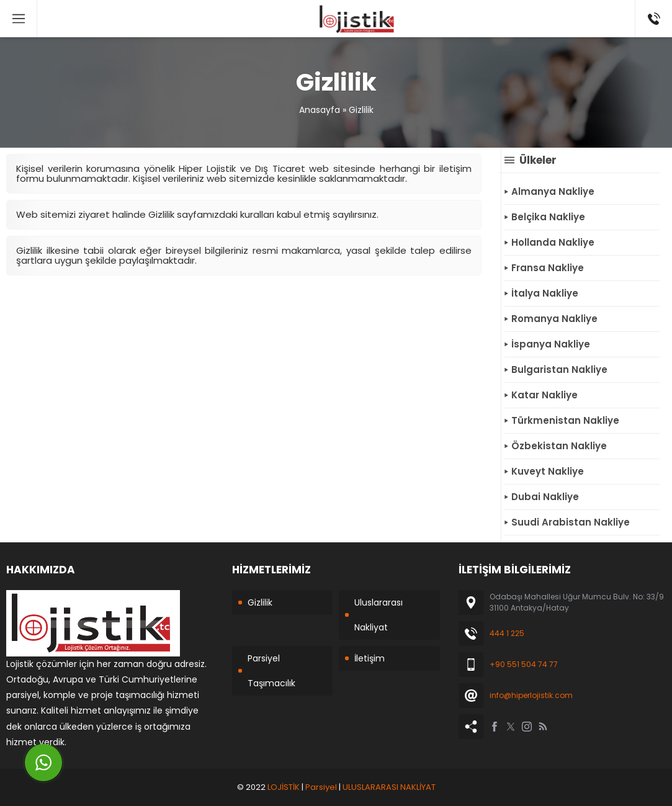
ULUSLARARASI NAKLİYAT (389, 787)
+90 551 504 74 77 (524, 664)
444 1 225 (507, 633)
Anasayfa (320, 110)
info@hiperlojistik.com (531, 695)
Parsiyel (321, 787)
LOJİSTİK (284, 787)
